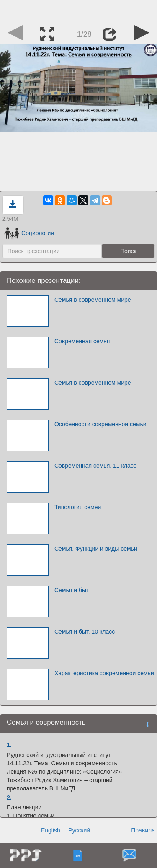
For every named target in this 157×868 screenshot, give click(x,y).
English (51, 830)
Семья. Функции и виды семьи (96, 549)
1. (9, 745)
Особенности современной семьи (100, 424)
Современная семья (82, 341)
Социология (29, 233)
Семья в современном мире (93, 300)
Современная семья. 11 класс (95, 466)
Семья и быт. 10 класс (85, 632)
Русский (79, 830)
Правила (143, 830)
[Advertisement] (79, 10)
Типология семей (78, 507)
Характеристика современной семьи (104, 673)
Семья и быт (72, 590)
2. (9, 798)
